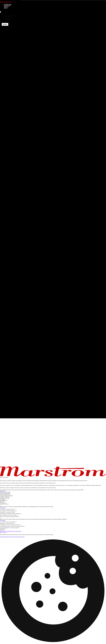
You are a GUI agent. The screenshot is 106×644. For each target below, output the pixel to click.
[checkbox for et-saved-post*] (20, 528)
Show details (3, 491)
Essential (2, 490)
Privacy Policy (3, 532)
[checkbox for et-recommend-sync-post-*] (25, 526)
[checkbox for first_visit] (18, 515)
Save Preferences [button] (18, 531)
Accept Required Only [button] (9, 531)
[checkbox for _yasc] (16, 522)
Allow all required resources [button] (6, 537)
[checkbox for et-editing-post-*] (21, 525)
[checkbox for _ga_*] (16, 511)
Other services (3, 519)
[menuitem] (6, 8)
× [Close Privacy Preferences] (0, 478)
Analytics (2, 507)
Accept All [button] (2, 531)
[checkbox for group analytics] (1, 505)
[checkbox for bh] (15, 523)
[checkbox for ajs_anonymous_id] (21, 514)
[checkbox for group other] (1, 518)
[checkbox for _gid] (15, 512)
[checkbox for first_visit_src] (19, 516)
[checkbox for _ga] (15, 509)
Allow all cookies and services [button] (18, 537)
